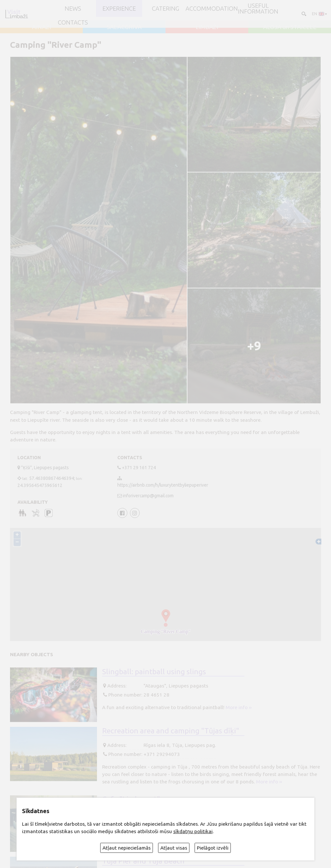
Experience (119, 8)
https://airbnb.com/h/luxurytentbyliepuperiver (163, 485)
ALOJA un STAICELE (290, 27)
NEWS (73, 8)
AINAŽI (42, 27)
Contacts (73, 22)
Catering (165, 8)
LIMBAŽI (207, 27)
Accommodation (212, 8)
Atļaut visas (174, 848)
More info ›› (239, 707)
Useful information (258, 9)
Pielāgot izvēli (213, 848)
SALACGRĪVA (124, 27)
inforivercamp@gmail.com (148, 496)
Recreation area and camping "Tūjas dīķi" (171, 730)
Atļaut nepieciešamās (127, 848)
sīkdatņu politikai (193, 831)
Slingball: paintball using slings (154, 671)
